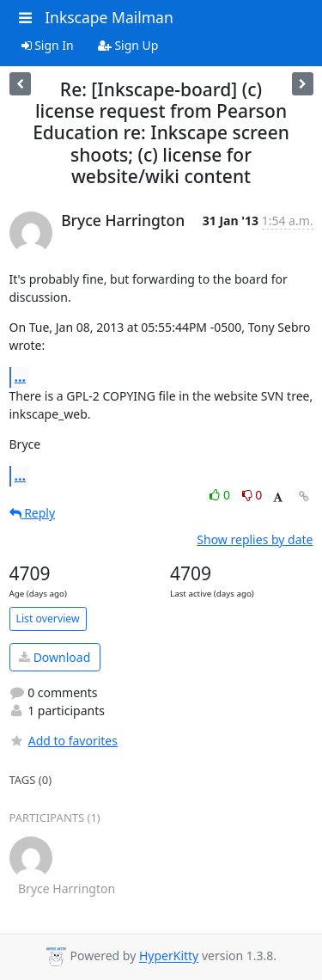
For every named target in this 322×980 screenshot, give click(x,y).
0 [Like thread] (221, 495)
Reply (33, 513)
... (21, 377)
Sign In (48, 45)
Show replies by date (255, 539)
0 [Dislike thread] (252, 495)
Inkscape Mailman (109, 17)
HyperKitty (169, 956)
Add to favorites (64, 741)
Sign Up (128, 45)
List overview (48, 619)
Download (55, 657)
